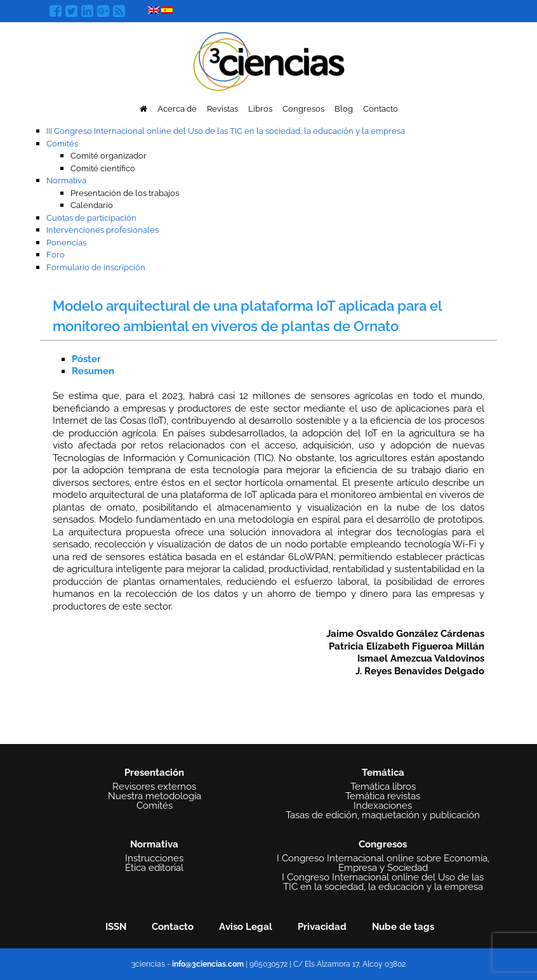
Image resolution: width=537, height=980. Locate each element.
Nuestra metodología (155, 796)
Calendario (92, 205)
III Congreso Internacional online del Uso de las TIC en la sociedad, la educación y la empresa (226, 131)
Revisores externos (154, 787)
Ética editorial (154, 868)
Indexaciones (383, 806)
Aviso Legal (246, 927)
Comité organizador (109, 156)
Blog (344, 109)
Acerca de (177, 109)
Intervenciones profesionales (103, 230)
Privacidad (322, 927)
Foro (56, 255)
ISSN (116, 927)
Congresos (303, 109)
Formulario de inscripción (96, 267)
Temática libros (383, 787)
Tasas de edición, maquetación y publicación (383, 815)
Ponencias (66, 243)
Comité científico (103, 168)
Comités (62, 144)
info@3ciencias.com (208, 964)
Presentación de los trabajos (125, 193)
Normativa (66, 180)
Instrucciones (154, 859)
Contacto (381, 109)
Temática (383, 773)
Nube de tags (403, 927)
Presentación (154, 773)
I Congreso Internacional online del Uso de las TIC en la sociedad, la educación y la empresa (383, 882)
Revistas (222, 109)
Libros (260, 109)
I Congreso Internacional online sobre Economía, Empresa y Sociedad (383, 863)
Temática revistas (383, 796)
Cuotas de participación (91, 218)
